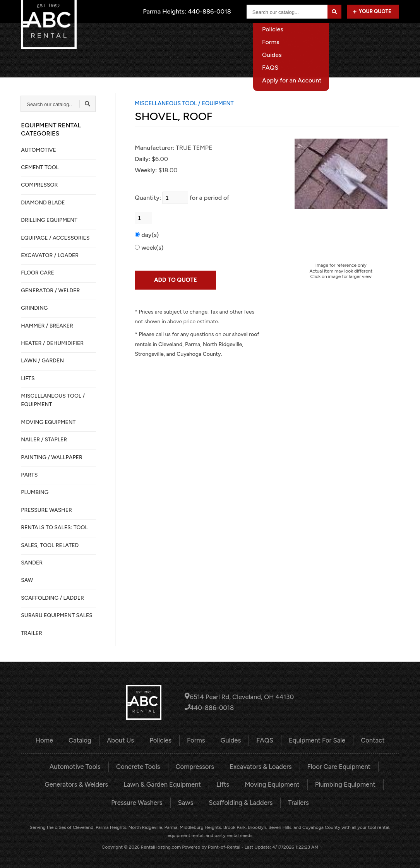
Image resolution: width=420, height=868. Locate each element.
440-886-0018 (210, 708)
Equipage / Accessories (55, 238)
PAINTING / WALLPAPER (51, 457)
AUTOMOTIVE (39, 150)
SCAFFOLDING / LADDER (52, 598)
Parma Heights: (188, 11)
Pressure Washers (139, 801)
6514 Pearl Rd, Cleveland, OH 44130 (239, 697)
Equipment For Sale (333, 37)
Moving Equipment (270, 783)
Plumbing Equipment (341, 783)
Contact (388, 37)
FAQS (264, 740)
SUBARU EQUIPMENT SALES (57, 615)
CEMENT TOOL (40, 167)
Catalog (188, 37)
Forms (196, 740)
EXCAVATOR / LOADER (50, 255)
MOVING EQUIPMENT (48, 422)
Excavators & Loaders (259, 766)
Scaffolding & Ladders (240, 801)
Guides (231, 740)
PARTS (29, 475)
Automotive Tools (79, 766)
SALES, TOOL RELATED (50, 545)
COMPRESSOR (39, 185)
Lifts (222, 783)
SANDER (32, 563)
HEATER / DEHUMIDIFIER (52, 343)
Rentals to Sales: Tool (54, 527)
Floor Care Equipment (335, 766)
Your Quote (372, 11)
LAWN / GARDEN (42, 361)
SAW (27, 580)
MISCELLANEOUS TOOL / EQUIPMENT (53, 400)
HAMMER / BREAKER (47, 326)
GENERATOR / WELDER (50, 291)
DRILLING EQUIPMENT (49, 220)
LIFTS (28, 378)
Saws (186, 801)
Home (153, 37)
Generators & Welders (80, 783)
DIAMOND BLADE (43, 203)
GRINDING (34, 308)
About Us (227, 37)
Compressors (195, 766)
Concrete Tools (140, 766)
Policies (162, 740)
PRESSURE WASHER (46, 510)
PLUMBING (35, 492)
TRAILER (32, 633)
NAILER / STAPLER (44, 440)
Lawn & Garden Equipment (163, 783)
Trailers (296, 801)
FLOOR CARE (38, 273)
